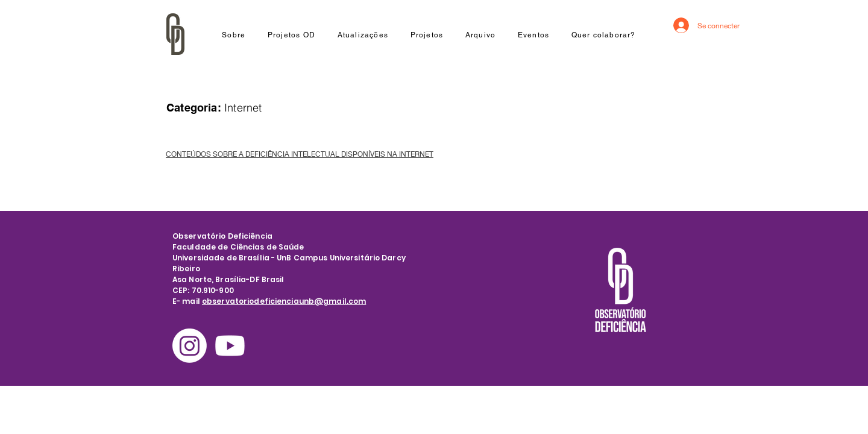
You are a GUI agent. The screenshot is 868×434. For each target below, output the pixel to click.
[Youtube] (230, 346)
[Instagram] (190, 346)
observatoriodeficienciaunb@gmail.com (284, 301)
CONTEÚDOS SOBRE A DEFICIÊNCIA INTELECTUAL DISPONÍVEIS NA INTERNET (300, 154)
